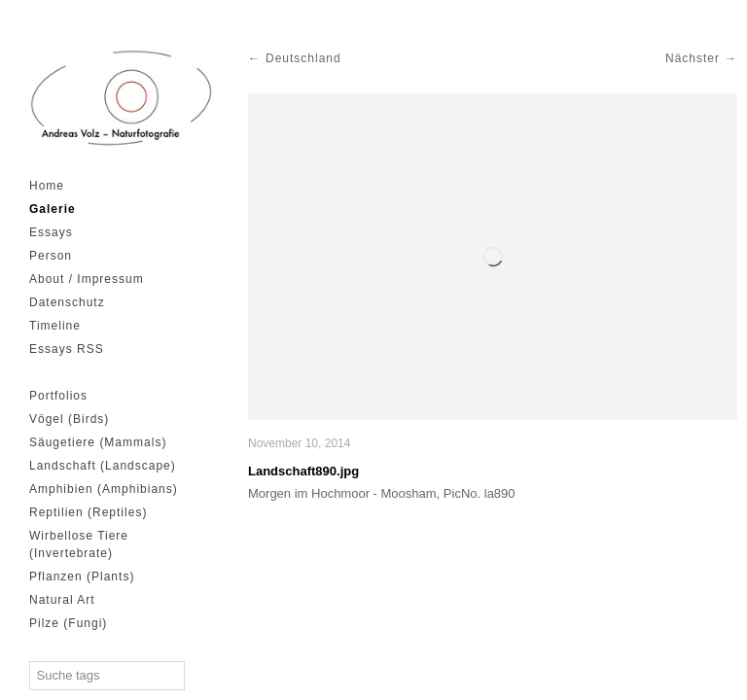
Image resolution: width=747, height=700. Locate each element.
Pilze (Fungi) (68, 623)
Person (51, 256)
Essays (51, 232)
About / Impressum (87, 279)
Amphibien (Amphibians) (104, 489)
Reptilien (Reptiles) (88, 512)
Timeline (55, 326)
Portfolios (58, 396)
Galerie (53, 209)
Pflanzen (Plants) (82, 577)
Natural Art (62, 600)
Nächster (693, 58)
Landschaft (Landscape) (103, 466)
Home (47, 186)
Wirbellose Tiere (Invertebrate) (79, 544)
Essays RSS (67, 349)
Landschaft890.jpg (303, 471)
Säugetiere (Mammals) (98, 442)
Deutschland (303, 58)
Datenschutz (67, 302)
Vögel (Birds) (69, 419)
